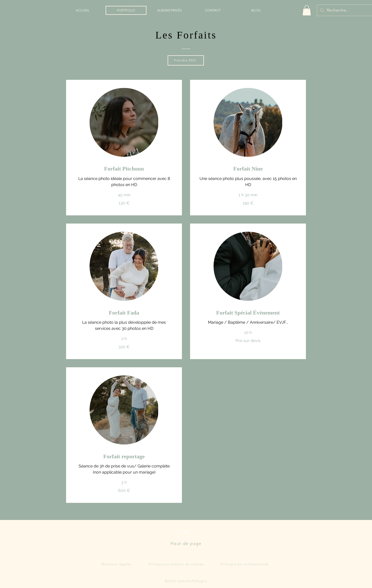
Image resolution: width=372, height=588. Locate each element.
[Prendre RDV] (186, 60)
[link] (124, 169)
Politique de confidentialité (244, 564)
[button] (307, 10)
